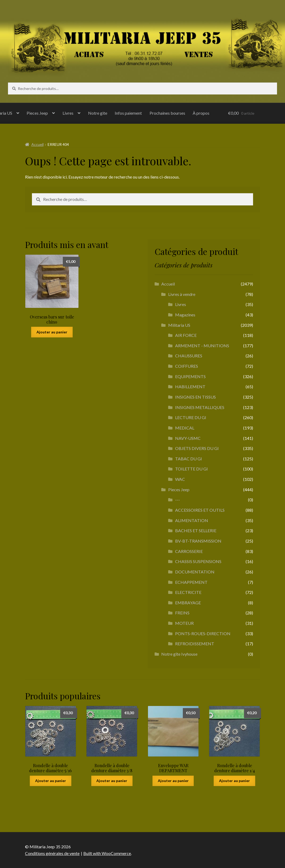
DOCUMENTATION (195, 572)
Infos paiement (128, 113)
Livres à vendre (182, 294)
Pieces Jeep (37, 113)
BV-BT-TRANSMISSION (198, 541)
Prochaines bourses (167, 113)
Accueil (38, 144)
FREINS (182, 613)
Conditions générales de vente (52, 853)
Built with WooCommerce (107, 853)
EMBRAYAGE (188, 603)
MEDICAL (185, 428)
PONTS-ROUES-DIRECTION (203, 633)
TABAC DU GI (189, 459)
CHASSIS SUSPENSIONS (198, 561)
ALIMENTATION (192, 520)
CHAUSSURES (189, 356)
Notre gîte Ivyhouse (179, 654)
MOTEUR (184, 623)
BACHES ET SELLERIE (196, 530)
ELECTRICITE (188, 592)
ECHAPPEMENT (191, 582)
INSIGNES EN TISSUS (195, 397)
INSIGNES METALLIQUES (200, 407)
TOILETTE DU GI (191, 469)
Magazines (185, 315)
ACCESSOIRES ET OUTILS (200, 510)
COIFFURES (187, 366)
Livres (68, 113)
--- (177, 500)
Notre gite (98, 113)
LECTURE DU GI (191, 417)
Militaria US (179, 325)
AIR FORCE (186, 335)
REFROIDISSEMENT (195, 644)
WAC (180, 479)
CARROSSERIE (189, 551)
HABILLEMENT (190, 387)
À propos (201, 113)
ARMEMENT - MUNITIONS (202, 346)
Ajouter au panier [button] (52, 332)
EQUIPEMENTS (190, 376)
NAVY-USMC (188, 438)
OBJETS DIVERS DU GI (197, 448)
